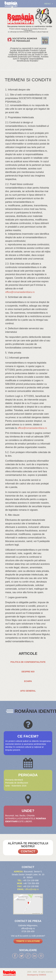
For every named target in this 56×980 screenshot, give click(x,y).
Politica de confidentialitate (28, 662)
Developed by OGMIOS (37, 975)
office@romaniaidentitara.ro (20, 292)
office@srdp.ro (32, 889)
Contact (28, 851)
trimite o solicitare (28, 941)
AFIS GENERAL (28, 691)
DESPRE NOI (28, 672)
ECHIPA (28, 681)
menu (49, 4)
